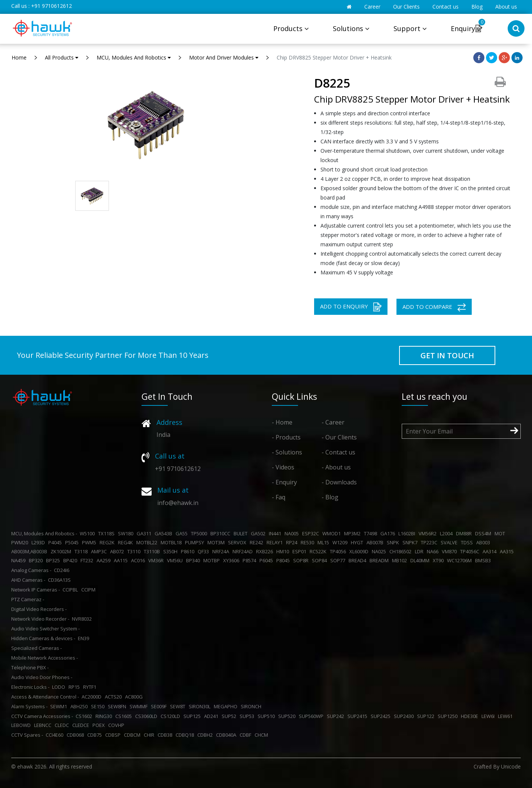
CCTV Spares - (27, 735)
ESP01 (300, 551)
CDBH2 (206, 735)
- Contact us (338, 452)
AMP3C (100, 551)
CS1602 (85, 716)
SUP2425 (382, 716)
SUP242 (337, 716)
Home (19, 57)
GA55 (183, 533)
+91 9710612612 (51, 6)
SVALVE (450, 542)
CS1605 (125, 716)
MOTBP (213, 560)
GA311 (145, 533)
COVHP (117, 725)
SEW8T (179, 706)
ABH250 (80, 706)
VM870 (450, 551)
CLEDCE (82, 725)
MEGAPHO (227, 706)
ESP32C (312, 533)
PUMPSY (196, 542)
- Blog (330, 497)
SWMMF (140, 706)
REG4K (127, 542)
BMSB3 (484, 560)
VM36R (157, 560)
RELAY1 (276, 542)
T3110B (153, 551)
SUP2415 (358, 716)
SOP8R (302, 560)
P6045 (267, 560)
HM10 (284, 551)
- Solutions (287, 452)
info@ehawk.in (178, 503)
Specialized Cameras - (37, 648)
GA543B (165, 533)
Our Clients (406, 7)
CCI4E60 (56, 735)
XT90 (439, 560)
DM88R (465, 533)
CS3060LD (147, 716)
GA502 (259, 533)
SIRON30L (201, 706)
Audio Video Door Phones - (42, 677)
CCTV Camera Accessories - (42, 716)
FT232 (88, 560)
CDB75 (96, 735)
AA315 (508, 551)
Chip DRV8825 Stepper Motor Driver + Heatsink (334, 57)
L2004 (447, 533)
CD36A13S (60, 580)
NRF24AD (244, 551)
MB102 (401, 560)
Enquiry (463, 28)
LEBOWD (22, 725)
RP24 (293, 542)
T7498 (372, 533)
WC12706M (460, 560)
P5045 (73, 542)
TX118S (107, 533)
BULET (242, 533)
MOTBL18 (172, 542)
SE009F (160, 706)
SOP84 (320, 560)
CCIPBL (71, 590)
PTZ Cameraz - (28, 599)
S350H (171, 551)
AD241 (212, 716)
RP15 (75, 687)
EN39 (85, 638)
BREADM (380, 560)
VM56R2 (429, 533)
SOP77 (339, 560)
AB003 (484, 542)
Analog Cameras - (31, 570)
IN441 (276, 533)
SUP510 (267, 716)
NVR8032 (83, 619)
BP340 (194, 560)
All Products (62, 57)
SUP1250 (449, 716)
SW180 (127, 533)
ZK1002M (62, 551)
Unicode (511, 766)
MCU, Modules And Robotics (134, 57)
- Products (286, 437)
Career (372, 7)
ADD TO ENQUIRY (351, 307)
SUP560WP (312, 716)
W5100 (88, 533)
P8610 (189, 551)
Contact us (446, 7)
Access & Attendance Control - (45, 697)
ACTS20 (114, 697)
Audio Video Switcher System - (45, 629)
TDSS (468, 542)
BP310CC (221, 533)
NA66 (434, 551)
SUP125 (193, 716)
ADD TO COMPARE (434, 307)
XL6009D (360, 551)
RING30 (105, 716)
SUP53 (248, 716)
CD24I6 (63, 570)
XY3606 (232, 560)
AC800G (135, 697)
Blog (477, 7)
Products (291, 28)
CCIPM (89, 590)
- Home (282, 422)
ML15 (324, 542)
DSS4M (484, 533)
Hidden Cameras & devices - (43, 638)
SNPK (394, 542)
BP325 (54, 560)
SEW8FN (118, 706)
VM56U (176, 560)
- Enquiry (284, 482)
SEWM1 (60, 706)
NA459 (19, 560)
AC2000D (93, 697)
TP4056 (339, 551)
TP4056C (471, 551)
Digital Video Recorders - (39, 609)
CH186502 (402, 551)
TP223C (430, 542)
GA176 (389, 533)
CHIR (150, 735)
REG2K (108, 542)
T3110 (135, 551)
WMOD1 (333, 533)
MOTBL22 (148, 542)
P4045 (56, 542)
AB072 (118, 551)
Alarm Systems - (29, 706)
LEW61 (506, 716)
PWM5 (90, 542)
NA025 (380, 551)
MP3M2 (353, 533)
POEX (100, 725)
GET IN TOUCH (447, 355)
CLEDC (63, 725)
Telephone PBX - (30, 667)
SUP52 (230, 716)
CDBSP (114, 735)
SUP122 (427, 716)
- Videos (283, 467)
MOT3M (217, 542)
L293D (39, 542)
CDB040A (227, 735)
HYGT (358, 542)
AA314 (491, 551)
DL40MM (421, 560)
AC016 (139, 560)
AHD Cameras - (28, 580)
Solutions (351, 28)
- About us (336, 467)
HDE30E (471, 716)
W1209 (341, 542)
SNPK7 (411, 542)
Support (410, 28)
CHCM (262, 735)
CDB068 (76, 735)
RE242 (258, 542)
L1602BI (408, 533)
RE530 (308, 542)
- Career (333, 422)
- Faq (279, 497)
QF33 (204, 551)
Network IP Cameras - (36, 590)
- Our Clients (339, 437)
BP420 (71, 560)
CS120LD (171, 716)
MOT (501, 533)
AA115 (122, 560)
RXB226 (266, 551)
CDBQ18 (186, 735)
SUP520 (288, 716)
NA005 (293, 533)
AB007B (376, 542)
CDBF (247, 735)
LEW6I (489, 716)
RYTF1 (91, 687)
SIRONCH (252, 706)
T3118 (82, 551)
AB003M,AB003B (30, 551)
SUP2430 (405, 716)
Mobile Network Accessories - (45, 658)
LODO (60, 687)
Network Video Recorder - (40, 619)
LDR (420, 551)
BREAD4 (358, 560)
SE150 (99, 706)
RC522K (319, 551)
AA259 (105, 560)
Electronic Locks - (30, 687)
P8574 (250, 560)
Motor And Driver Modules (224, 57)
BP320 (37, 560)
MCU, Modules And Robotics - (44, 533)
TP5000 (200, 533)
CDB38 (166, 735)
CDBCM (133, 735)
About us (506, 7)
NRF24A (222, 551)
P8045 (284, 560)
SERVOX (238, 542)
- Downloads (339, 482)
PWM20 (21, 542)
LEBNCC (44, 725)
